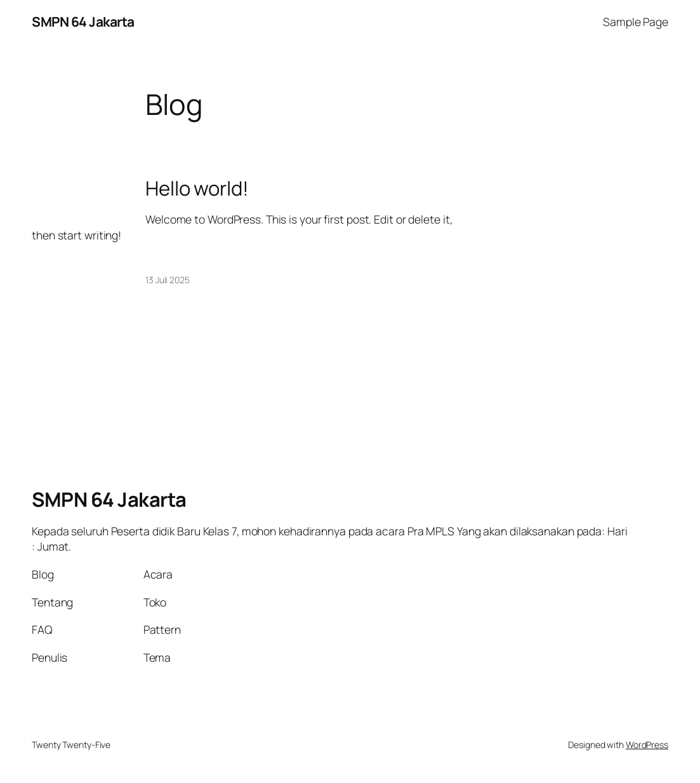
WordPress (647, 745)
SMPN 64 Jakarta (83, 22)
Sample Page (636, 22)
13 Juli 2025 (168, 280)
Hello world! (197, 188)
